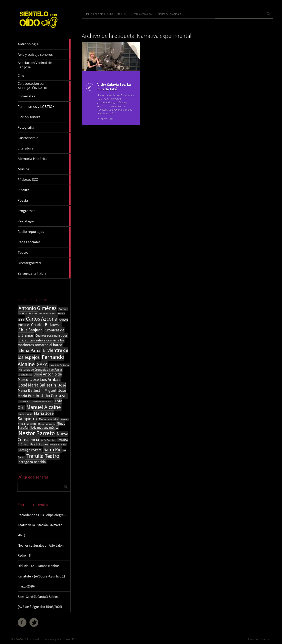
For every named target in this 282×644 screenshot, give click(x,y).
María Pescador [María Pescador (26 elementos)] (49, 419)
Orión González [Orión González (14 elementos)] (48, 440)
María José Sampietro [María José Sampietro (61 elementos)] (36, 416)
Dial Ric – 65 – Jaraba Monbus (39, 566)
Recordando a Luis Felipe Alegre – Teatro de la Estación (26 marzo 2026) (42, 525)
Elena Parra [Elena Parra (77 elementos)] (30, 350)
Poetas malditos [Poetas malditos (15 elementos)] (58, 445)
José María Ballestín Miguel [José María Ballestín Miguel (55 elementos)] (42, 388)
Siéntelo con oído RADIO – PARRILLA (105, 14)
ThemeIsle (265, 639)
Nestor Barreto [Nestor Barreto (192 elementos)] (37, 433)
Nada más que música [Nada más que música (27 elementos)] (44, 427)
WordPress (72, 639)
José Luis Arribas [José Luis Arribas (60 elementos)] (45, 379)
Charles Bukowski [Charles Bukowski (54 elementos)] (46, 325)
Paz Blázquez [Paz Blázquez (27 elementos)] (39, 444)
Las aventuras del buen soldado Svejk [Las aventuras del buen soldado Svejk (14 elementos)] (36, 402)
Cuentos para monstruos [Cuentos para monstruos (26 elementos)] (52, 336)
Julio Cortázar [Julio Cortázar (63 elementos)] (54, 396)
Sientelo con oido (30, 639)
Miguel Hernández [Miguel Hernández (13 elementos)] (46, 424)
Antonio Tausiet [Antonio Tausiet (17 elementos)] (47, 313)
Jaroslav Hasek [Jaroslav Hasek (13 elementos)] (25, 375)
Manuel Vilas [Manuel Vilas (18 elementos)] (25, 414)
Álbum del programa (169, 14)
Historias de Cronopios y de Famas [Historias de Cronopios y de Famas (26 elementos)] (40, 370)
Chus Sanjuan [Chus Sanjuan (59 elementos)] (31, 330)
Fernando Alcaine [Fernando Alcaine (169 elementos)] (41, 360)
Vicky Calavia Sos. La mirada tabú (114, 87)
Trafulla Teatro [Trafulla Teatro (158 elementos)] (43, 456)
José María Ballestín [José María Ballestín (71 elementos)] (37, 385)
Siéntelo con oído (142, 14)
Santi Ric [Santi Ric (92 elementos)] (52, 449)
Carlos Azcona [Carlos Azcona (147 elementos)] (42, 319)
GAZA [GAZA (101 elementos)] (42, 364)
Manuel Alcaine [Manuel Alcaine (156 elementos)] (44, 407)
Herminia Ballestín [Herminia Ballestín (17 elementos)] (59, 365)
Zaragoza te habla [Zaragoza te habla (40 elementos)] (32, 462)
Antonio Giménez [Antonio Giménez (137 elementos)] (37, 308)
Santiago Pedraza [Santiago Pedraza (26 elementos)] (30, 450)
